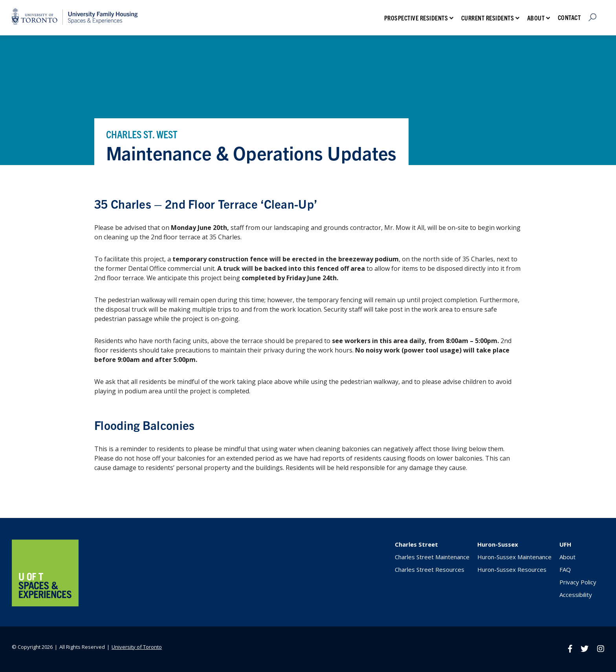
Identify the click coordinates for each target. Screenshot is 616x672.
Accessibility (576, 595)
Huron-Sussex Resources (512, 569)
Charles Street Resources (430, 569)
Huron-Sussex (498, 544)
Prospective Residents (416, 18)
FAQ (565, 569)
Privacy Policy (578, 582)
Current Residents (488, 18)
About (536, 18)
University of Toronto (137, 647)
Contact (569, 17)
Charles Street (416, 544)
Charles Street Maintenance (432, 557)
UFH (565, 544)
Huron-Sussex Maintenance (514, 557)
